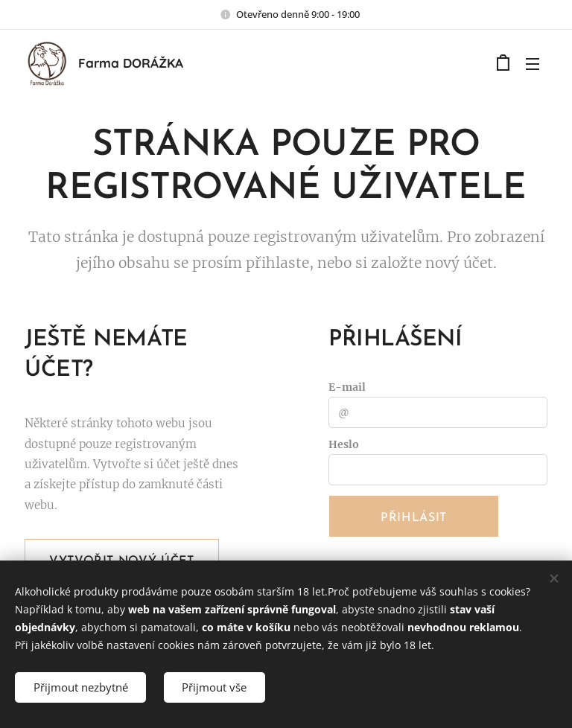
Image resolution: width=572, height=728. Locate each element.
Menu (533, 64)
